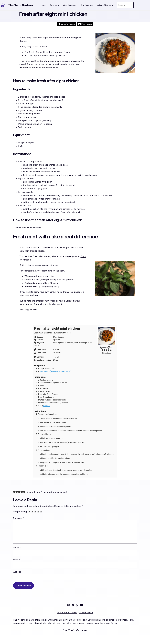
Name (17, 547)
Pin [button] (110, 347)
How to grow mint (28, 310)
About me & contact (67, 612)
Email (16, 560)
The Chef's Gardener (21, 5)
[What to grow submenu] (76, 5)
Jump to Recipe (66, 24)
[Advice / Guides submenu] (112, 5)
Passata (47, 406)
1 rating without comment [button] (54, 492)
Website (17, 572)
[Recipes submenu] (58, 5)
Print (104, 347)
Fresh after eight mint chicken (53, 14)
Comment (19, 518)
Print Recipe (85, 24)
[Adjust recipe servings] (54, 357)
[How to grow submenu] (93, 5)
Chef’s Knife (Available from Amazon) (55, 371)
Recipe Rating (20, 512)
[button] (103, 350)
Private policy (86, 612)
